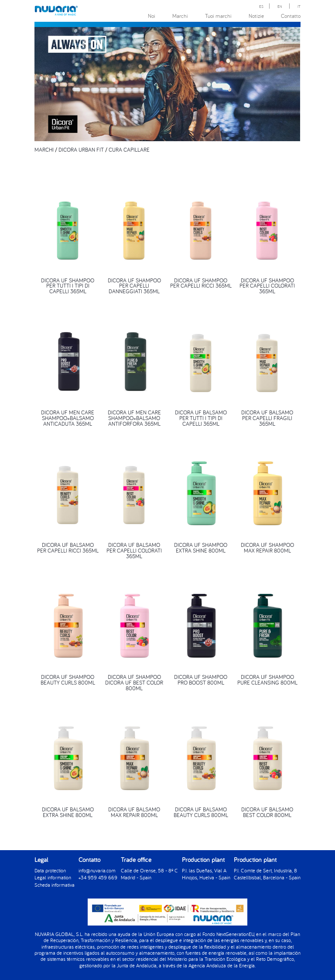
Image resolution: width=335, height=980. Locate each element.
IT (299, 6)
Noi (152, 16)
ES (261, 6)
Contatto (291, 16)
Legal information (53, 877)
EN (280, 6)
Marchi (180, 16)
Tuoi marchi (218, 16)
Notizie (256, 16)
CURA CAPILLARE (129, 149)
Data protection (50, 870)
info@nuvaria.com (97, 870)
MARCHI (44, 149)
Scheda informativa (55, 884)
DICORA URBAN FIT (81, 149)
